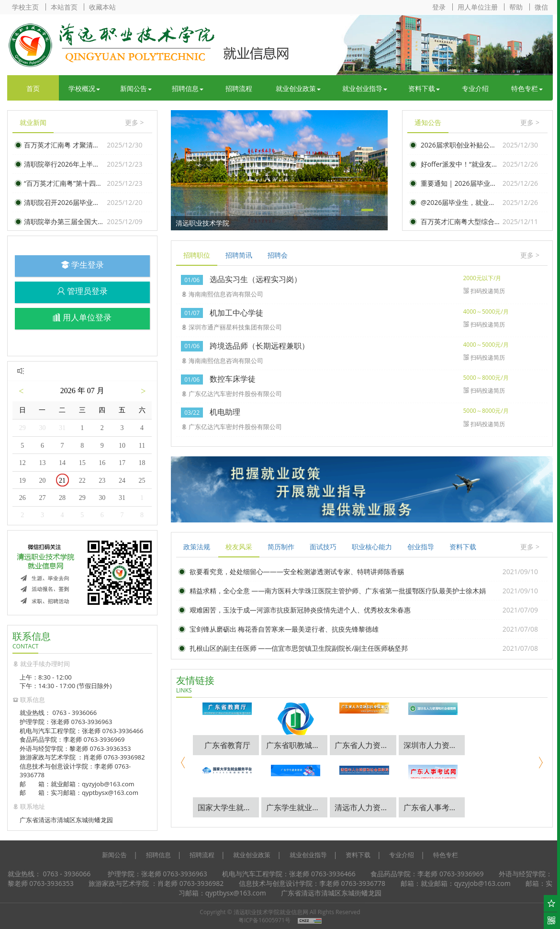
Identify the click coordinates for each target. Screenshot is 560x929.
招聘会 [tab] (278, 255)
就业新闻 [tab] (33, 122)
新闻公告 (136, 88)
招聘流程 (239, 88)
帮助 (516, 7)
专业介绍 (475, 88)
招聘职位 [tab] (197, 255)
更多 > (134, 122)
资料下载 (424, 88)
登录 (439, 7)
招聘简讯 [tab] (239, 255)
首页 (33, 88)
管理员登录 (82, 291)
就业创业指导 (365, 88)
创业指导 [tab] (421, 547)
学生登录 (82, 265)
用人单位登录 (82, 317)
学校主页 (25, 7)
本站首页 (64, 7)
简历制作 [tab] (281, 547)
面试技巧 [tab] (323, 547)
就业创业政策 (298, 88)
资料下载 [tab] (463, 547)
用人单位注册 (478, 7)
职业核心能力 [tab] (372, 547)
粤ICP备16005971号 (264, 920)
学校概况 (84, 88)
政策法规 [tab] (197, 547)
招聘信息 (188, 88)
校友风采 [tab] (239, 547)
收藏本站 (102, 7)
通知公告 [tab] (428, 122)
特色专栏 (527, 88)
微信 (541, 7)
